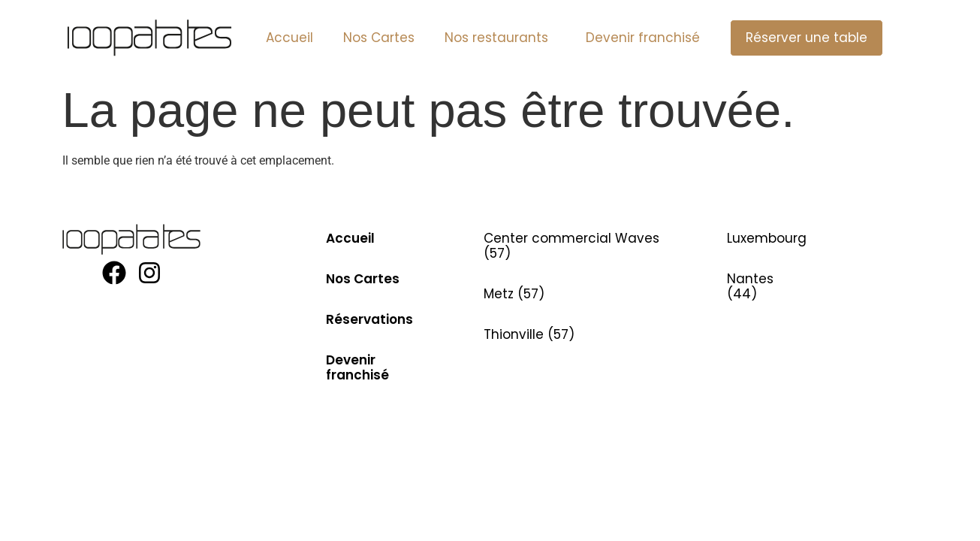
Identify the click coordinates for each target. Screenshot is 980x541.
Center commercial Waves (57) (571, 246)
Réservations (369, 319)
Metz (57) (514, 294)
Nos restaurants (500, 38)
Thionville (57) (529, 334)
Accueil (289, 38)
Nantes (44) (750, 286)
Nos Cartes (379, 38)
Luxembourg (767, 238)
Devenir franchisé (643, 38)
